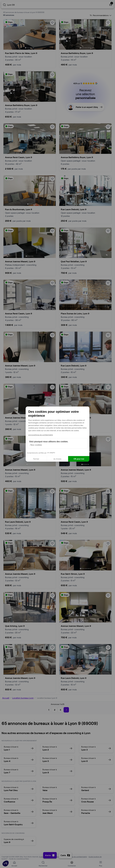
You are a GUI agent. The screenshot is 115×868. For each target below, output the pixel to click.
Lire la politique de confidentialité (41, 435)
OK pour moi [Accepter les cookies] (79, 459)
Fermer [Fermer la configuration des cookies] (36, 459)
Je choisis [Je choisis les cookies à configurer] (57, 459)
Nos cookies (36, 445)
